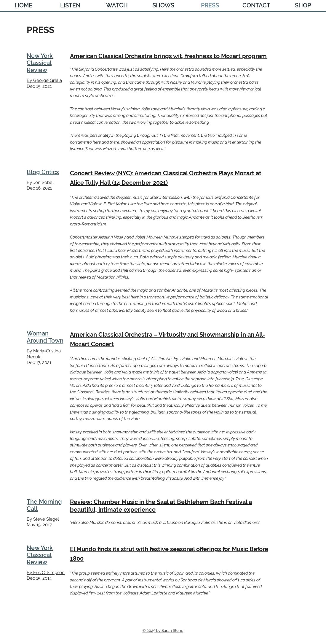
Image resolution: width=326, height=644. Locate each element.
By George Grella (44, 80)
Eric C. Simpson (49, 573)
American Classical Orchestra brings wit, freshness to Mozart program (168, 56)
